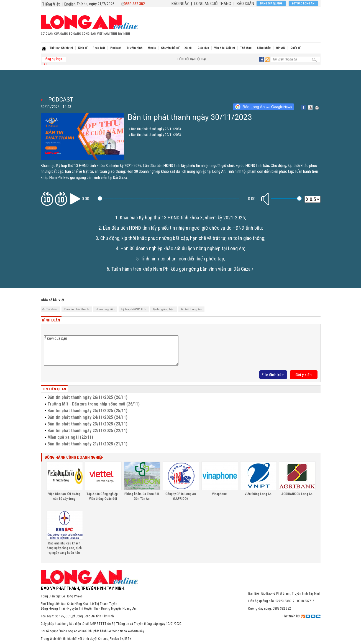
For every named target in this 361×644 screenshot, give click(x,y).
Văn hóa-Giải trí (225, 48)
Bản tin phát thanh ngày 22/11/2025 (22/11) (87, 431)
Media (152, 48)
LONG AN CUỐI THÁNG (213, 4)
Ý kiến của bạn (111, 350)
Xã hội (188, 48)
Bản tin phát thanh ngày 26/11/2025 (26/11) (87, 397)
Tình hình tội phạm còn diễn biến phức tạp (182, 259)
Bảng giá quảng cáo (271, 4)
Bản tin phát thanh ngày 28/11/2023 (156, 129)
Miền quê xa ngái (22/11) (70, 437)
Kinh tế (83, 48)
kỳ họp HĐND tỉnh (134, 309)
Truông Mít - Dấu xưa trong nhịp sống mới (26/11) (94, 404)
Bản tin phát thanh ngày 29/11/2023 (156, 135)
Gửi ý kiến (304, 375)
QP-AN (281, 48)
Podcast (116, 48)
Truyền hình (135, 48)
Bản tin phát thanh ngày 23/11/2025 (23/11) (87, 424)
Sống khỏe (264, 48)
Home (44, 49)
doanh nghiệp (105, 309)
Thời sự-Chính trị (61, 48)
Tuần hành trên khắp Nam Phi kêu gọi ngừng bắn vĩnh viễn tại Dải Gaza (181, 269)
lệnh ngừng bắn (164, 309)
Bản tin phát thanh (77, 309)
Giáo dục (203, 48)
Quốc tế (295, 48)
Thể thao (246, 48)
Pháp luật (99, 48)
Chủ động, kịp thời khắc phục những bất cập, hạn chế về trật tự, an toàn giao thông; (183, 238)
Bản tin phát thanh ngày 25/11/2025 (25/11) (87, 411)
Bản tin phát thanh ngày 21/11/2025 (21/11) (87, 444)
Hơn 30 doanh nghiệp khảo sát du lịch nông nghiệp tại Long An (182, 248)
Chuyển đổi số (170, 48)
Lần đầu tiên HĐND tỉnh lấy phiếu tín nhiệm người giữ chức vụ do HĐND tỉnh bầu (182, 228)
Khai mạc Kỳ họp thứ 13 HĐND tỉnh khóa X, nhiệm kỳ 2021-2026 (182, 218)
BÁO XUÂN (245, 4)
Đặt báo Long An (303, 3)
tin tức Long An (191, 309)
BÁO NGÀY (180, 4)
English (70, 4)
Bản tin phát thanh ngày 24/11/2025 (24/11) (87, 417)
